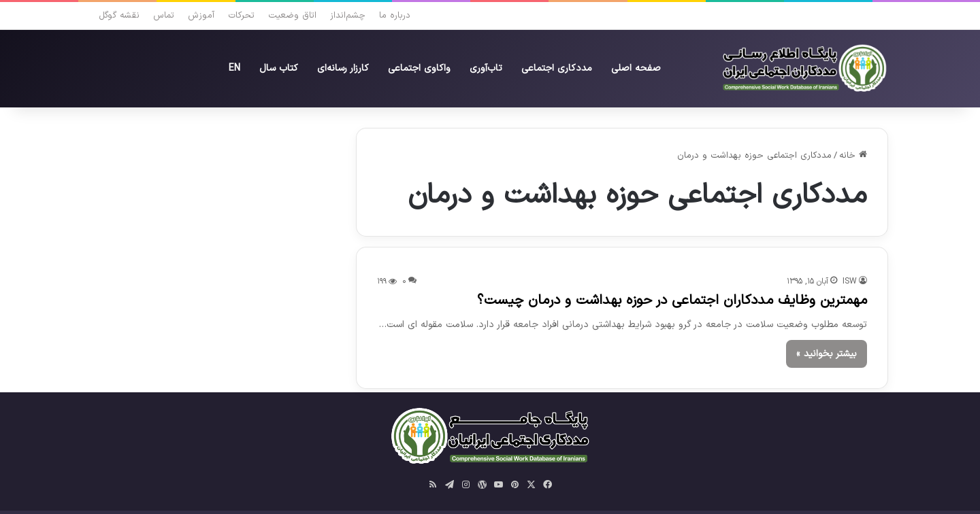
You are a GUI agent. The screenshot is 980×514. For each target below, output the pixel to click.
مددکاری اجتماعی (557, 68)
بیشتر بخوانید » (827, 354)
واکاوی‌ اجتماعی (419, 68)
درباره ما (395, 16)
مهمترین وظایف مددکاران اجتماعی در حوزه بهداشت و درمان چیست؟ (672, 301)
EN (234, 68)
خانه (853, 156)
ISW (850, 281)
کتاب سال (279, 68)
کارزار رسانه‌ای (343, 68)
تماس (164, 16)
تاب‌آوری (486, 68)
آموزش (201, 16)
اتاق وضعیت (292, 16)
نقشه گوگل (119, 16)
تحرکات (241, 16)
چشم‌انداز (348, 16)
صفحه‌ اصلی (636, 68)
